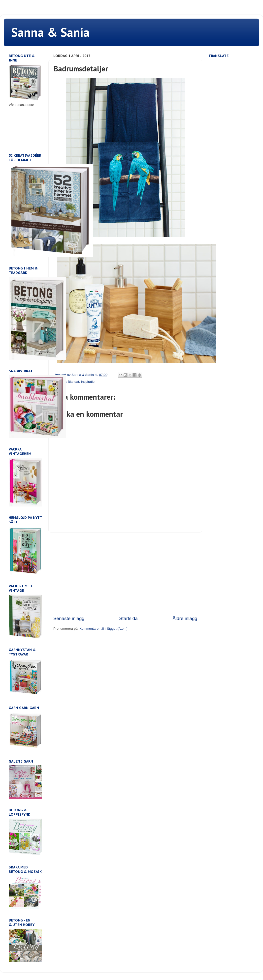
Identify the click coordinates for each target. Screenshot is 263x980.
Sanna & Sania (50, 32)
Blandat (73, 382)
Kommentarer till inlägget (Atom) (103, 629)
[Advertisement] (125, 574)
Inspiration (89, 382)
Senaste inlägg (69, 618)
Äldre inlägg (185, 618)
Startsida (128, 618)
